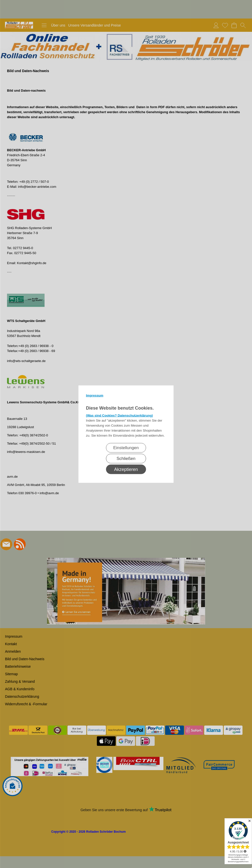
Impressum (95, 395)
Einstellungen (126, 448)
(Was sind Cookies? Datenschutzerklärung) (120, 415)
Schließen (126, 458)
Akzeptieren (126, 469)
